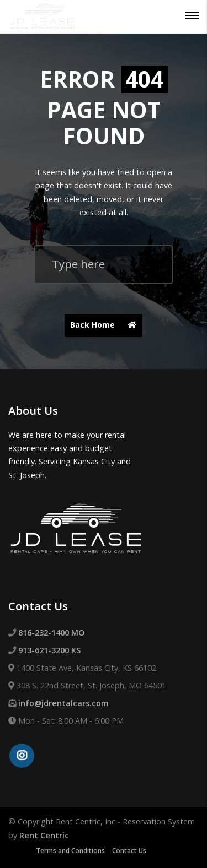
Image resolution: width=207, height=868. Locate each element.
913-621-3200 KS (49, 650)
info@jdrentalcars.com (63, 703)
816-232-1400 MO (52, 633)
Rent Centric (44, 835)
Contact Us (129, 851)
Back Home (106, 325)
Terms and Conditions (70, 851)
